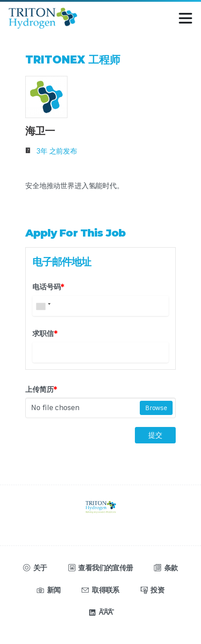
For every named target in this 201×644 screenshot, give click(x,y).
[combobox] (43, 306)
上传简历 (41, 389)
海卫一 (40, 131)
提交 (155, 435)
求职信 (45, 333)
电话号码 (48, 287)
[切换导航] (185, 18)
